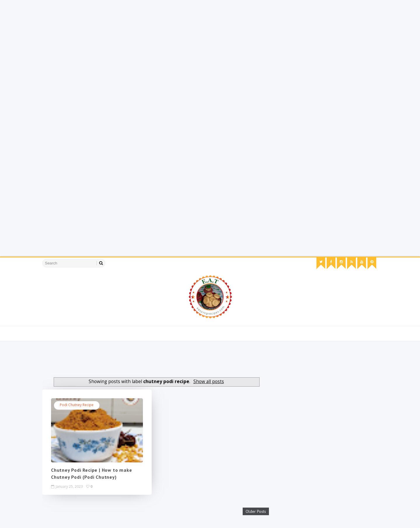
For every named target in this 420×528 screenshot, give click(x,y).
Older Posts (256, 511)
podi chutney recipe (77, 405)
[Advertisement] (175, 41)
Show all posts (209, 381)
